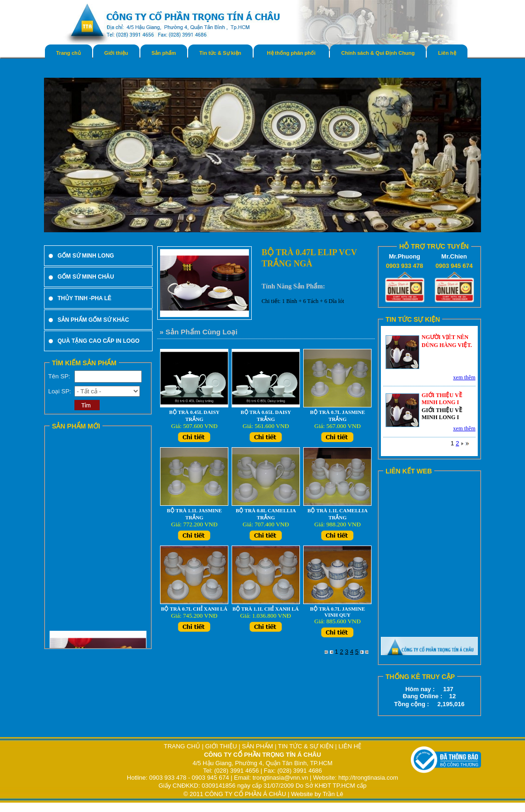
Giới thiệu (116, 53)
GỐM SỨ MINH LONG (86, 256)
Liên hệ (447, 53)
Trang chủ (69, 53)
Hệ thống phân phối (292, 53)
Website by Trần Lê (317, 794)
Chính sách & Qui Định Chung (378, 53)
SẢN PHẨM (258, 746)
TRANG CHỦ (183, 746)
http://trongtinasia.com (368, 778)
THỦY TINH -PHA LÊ (84, 298)
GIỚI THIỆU (221, 746)
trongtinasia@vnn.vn (281, 778)
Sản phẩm (164, 53)
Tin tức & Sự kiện (220, 53)
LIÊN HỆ (350, 746)
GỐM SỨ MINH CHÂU (86, 277)
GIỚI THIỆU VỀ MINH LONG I (442, 399)
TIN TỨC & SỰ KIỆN (306, 746)
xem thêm (464, 377)
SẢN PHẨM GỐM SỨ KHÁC (93, 320)
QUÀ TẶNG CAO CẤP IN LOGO (98, 341)
